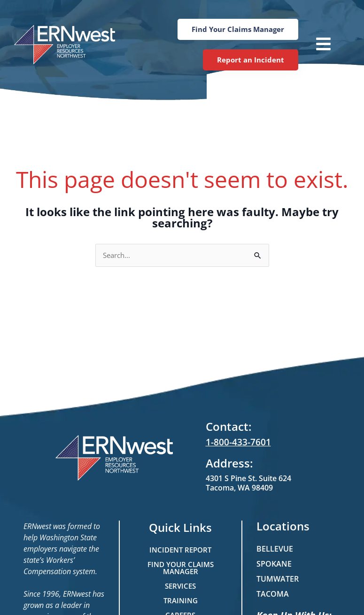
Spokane (274, 564)
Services (180, 586)
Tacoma (273, 594)
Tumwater (278, 579)
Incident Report (180, 550)
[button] (320, 45)
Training (181, 600)
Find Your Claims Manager (181, 568)
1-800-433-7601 (236, 443)
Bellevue (275, 549)
